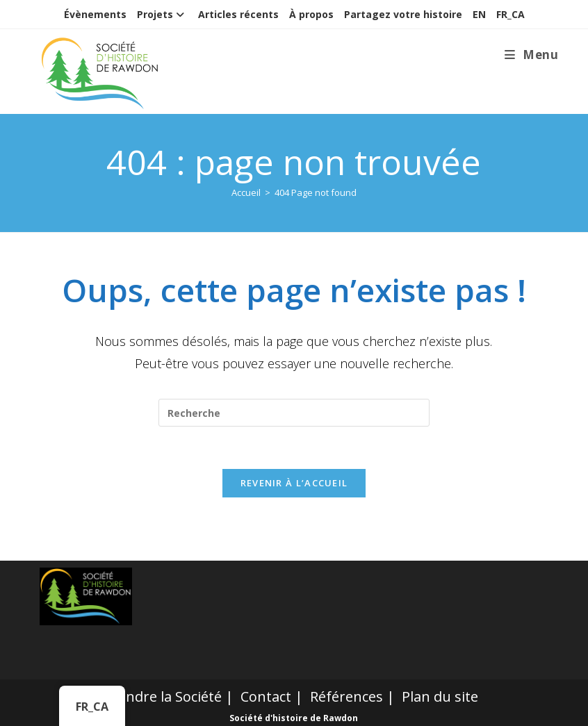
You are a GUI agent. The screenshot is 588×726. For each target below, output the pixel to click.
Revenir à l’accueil (294, 483)
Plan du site (440, 696)
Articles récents (238, 14)
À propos (311, 14)
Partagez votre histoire (403, 14)
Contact (266, 696)
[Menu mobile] (532, 55)
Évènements (95, 14)
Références (346, 696)
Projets (162, 14)
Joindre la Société (166, 696)
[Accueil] (246, 192)
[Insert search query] (294, 413)
